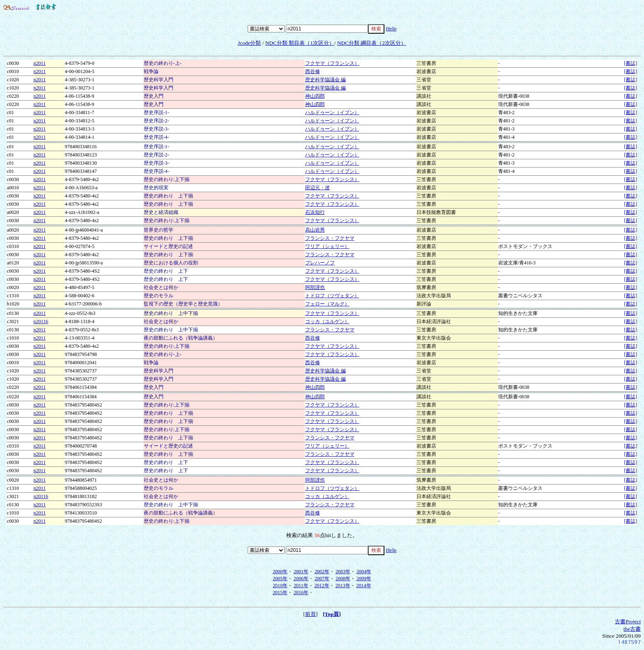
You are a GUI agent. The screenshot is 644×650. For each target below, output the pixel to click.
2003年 (343, 572)
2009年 (364, 579)
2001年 (301, 572)
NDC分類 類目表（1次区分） (300, 43)
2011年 (301, 586)
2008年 (343, 579)
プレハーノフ (320, 263)
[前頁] (310, 614)
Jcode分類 (249, 43)
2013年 (343, 586)
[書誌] (630, 63)
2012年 (322, 586)
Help (391, 29)
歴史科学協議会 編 (325, 80)
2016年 (301, 593)
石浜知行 (315, 212)
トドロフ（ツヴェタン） (332, 296)
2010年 (280, 586)
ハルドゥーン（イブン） (332, 113)
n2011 (40, 63)
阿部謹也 (315, 287)
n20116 (41, 322)
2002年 (322, 572)
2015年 (280, 593)
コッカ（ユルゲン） (327, 322)
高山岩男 (315, 230)
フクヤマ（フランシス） (332, 63)
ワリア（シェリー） (327, 246)
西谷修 (313, 71)
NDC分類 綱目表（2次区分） (372, 43)
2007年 (322, 579)
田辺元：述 (317, 188)
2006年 (301, 579)
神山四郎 (315, 96)
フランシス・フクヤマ (330, 238)
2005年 (280, 579)
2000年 (280, 572)
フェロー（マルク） (327, 304)
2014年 (364, 586)
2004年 (364, 572)
